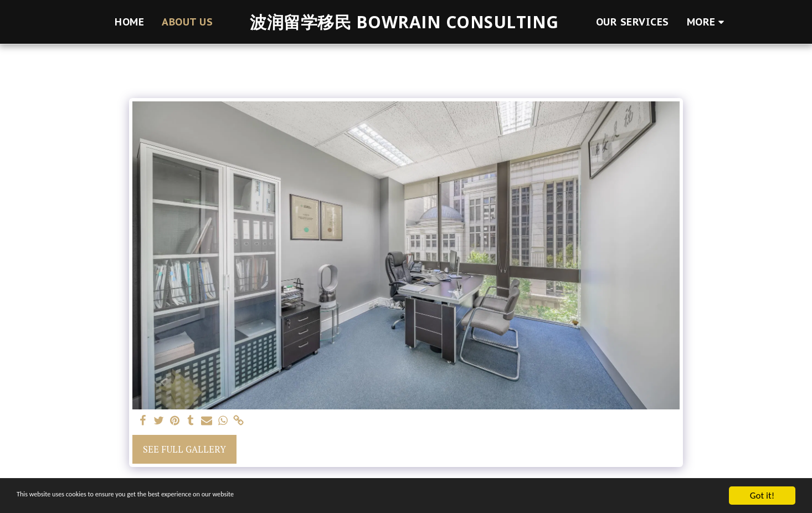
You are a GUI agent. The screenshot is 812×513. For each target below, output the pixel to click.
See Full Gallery (184, 449)
